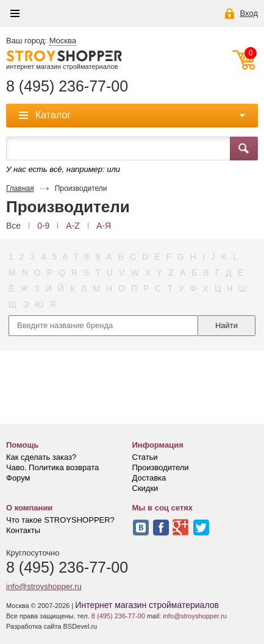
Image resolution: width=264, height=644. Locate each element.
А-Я (104, 226)
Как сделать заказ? (41, 457)
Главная (20, 188)
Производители (161, 467)
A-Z (73, 226)
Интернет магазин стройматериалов (147, 605)
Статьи (145, 457)
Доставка (149, 478)
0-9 (43, 226)
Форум (18, 478)
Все (13, 226)
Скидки (145, 488)
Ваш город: (41, 41)
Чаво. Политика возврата (52, 467)
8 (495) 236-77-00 (67, 86)
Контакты (23, 530)
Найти (227, 325)
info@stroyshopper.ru (44, 586)
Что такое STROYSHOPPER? (60, 520)
